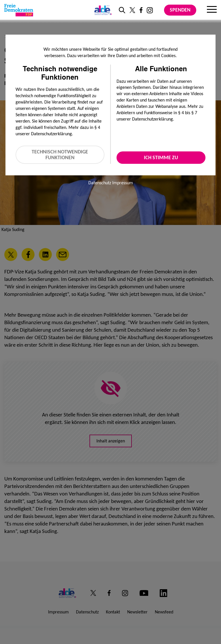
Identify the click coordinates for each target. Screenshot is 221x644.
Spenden (180, 10)
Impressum (123, 183)
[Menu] (212, 10)
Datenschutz (100, 183)
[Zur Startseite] (19, 10)
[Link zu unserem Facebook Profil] (141, 10)
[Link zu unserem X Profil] (132, 10)
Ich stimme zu (161, 157)
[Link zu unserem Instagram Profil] (150, 10)
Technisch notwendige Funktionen (60, 155)
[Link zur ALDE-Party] (102, 10)
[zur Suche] (122, 10)
